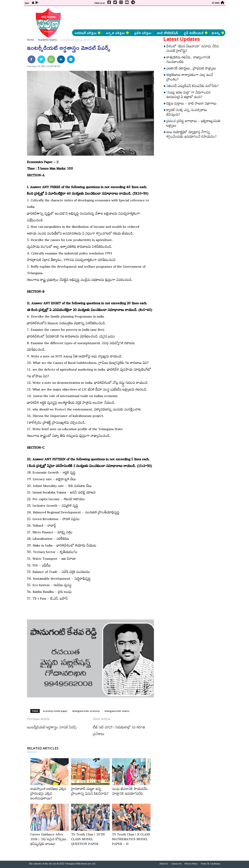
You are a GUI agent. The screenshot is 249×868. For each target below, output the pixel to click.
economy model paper (55, 711)
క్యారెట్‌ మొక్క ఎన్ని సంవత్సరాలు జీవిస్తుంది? (187, 113)
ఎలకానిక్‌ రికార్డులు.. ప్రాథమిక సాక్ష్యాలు (191, 69)
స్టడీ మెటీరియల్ (196, 33)
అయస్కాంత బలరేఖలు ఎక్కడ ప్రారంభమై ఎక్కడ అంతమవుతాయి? (48, 794)
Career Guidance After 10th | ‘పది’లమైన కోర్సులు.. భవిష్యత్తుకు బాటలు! (49, 840)
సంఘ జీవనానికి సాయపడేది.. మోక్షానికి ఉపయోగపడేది (131, 792)
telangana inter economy (86, 711)
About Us (164, 864)
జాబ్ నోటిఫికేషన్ (168, 33)
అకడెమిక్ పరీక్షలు (87, 33)
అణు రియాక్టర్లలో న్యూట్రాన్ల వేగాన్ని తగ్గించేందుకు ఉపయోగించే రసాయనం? (191, 135)
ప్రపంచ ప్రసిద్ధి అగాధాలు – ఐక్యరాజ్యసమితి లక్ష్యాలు (193, 124)
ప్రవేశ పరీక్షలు (143, 33)
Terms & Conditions (210, 864)
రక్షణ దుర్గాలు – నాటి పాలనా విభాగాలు (191, 104)
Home (30, 40)
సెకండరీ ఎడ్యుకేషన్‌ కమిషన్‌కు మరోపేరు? (192, 87)
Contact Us (176, 864)
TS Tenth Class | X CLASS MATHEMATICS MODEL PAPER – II (131, 840)
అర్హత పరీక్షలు (117, 33)
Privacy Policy (191, 864)
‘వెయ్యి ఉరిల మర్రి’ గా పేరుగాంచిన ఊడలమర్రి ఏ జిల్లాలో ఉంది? (188, 95)
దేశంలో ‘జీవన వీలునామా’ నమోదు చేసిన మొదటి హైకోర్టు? (193, 49)
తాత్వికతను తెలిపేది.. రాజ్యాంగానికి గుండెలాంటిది (188, 60)
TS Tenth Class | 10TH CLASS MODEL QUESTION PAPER (88, 840)
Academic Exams (47, 40)
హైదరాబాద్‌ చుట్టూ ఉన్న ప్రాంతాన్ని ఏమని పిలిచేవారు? (90, 792)
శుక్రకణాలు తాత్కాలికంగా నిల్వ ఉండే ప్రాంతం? (190, 78)
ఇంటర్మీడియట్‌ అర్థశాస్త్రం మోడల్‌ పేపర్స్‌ (52, 728)
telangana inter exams (117, 711)
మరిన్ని (218, 33)
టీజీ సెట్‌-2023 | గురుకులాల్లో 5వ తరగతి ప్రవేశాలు (119, 731)
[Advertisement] (143, 18)
